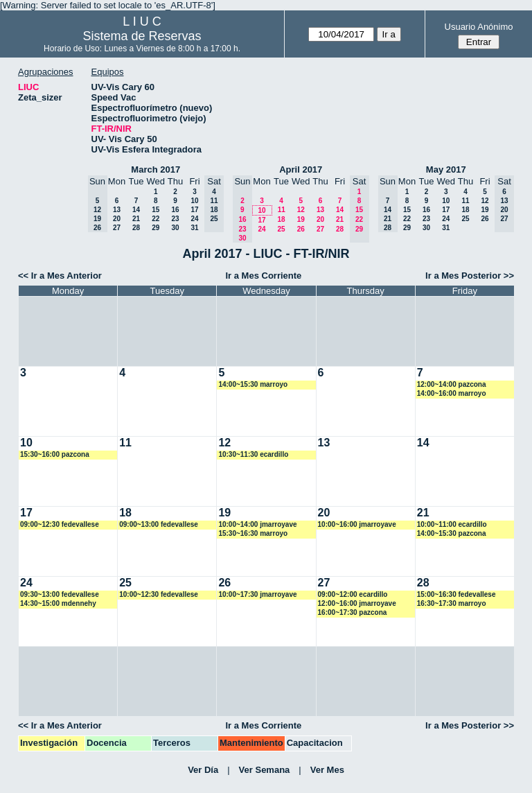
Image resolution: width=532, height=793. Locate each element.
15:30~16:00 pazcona (55, 454)
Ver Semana (265, 770)
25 (281, 229)
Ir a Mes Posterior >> (470, 276)
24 (194, 219)
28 (136, 228)
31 (194, 228)
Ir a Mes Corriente (263, 276)
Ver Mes (327, 770)
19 (301, 219)
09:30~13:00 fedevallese (60, 594)
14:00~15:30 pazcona (452, 533)
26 (301, 229)
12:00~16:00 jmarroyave (357, 603)
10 (194, 201)
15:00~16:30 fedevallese (456, 594)
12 (301, 210)
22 (156, 219)
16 (175, 210)
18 (281, 219)
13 (117, 210)
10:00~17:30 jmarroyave (257, 594)
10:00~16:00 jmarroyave (357, 524)
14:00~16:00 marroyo (452, 393)
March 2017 (156, 169)
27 (117, 228)
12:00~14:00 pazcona (452, 384)
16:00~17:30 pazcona (353, 612)
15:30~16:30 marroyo (253, 533)
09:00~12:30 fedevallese (60, 524)
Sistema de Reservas (142, 36)
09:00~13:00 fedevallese (159, 524)
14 (136, 210)
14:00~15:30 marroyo (253, 384)
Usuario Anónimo (479, 27)
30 (175, 228)
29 (156, 228)
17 (194, 210)
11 (282, 210)
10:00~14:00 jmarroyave (257, 524)
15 (156, 210)
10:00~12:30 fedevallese (159, 594)
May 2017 (446, 169)
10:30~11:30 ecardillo (253, 454)
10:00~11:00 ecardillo (452, 524)
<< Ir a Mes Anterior (60, 276)
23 (175, 219)
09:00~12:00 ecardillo (353, 594)
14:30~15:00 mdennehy (58, 603)
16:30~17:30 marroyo (452, 603)
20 (117, 219)
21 (136, 219)
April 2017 (301, 169)
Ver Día (203, 770)
